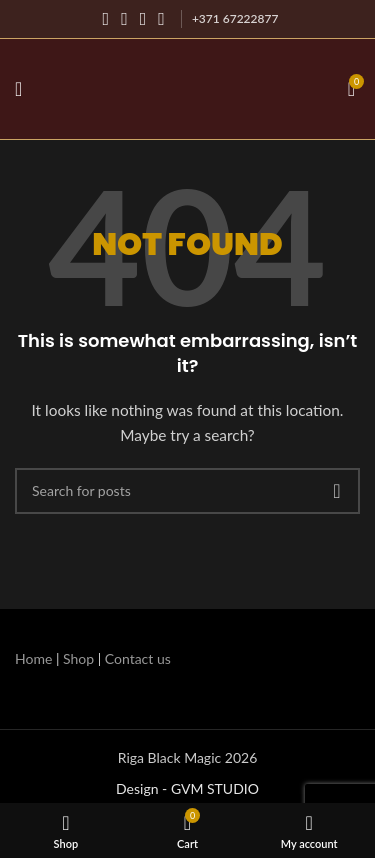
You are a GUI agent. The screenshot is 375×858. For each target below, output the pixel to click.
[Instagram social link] (124, 19)
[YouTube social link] (143, 19)
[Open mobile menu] (18, 89)
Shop (78, 658)
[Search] (187, 491)
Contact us (138, 658)
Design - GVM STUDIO (187, 788)
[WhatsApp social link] (161, 19)
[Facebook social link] (106, 19)
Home (33, 658)
